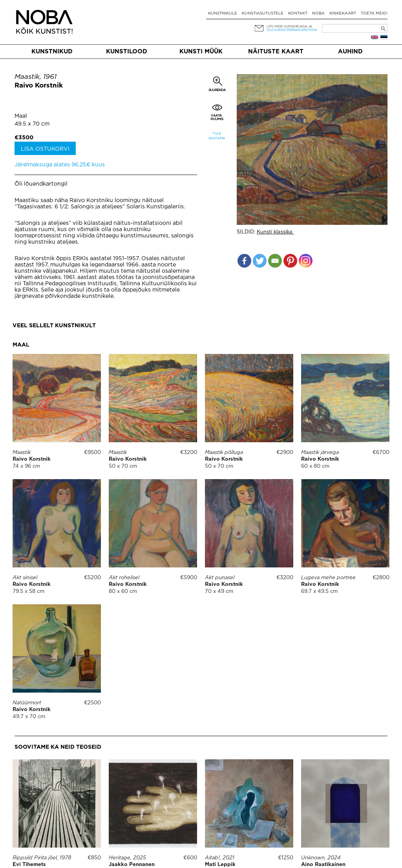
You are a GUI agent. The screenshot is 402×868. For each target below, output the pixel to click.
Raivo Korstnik (39, 86)
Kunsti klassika (275, 232)
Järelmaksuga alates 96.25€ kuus (60, 165)
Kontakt (298, 14)
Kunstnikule (223, 14)
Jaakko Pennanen (132, 865)
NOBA (318, 14)
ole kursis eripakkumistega (292, 30)
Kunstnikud (52, 52)
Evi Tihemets (29, 865)
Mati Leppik (220, 865)
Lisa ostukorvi (45, 149)
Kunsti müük (201, 52)
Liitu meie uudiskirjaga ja (289, 26)
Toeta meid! (374, 14)
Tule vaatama (217, 136)
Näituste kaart (276, 52)
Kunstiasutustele (263, 14)
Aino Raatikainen (323, 835)
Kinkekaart (343, 14)
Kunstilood (127, 52)
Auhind (350, 52)
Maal (21, 116)
